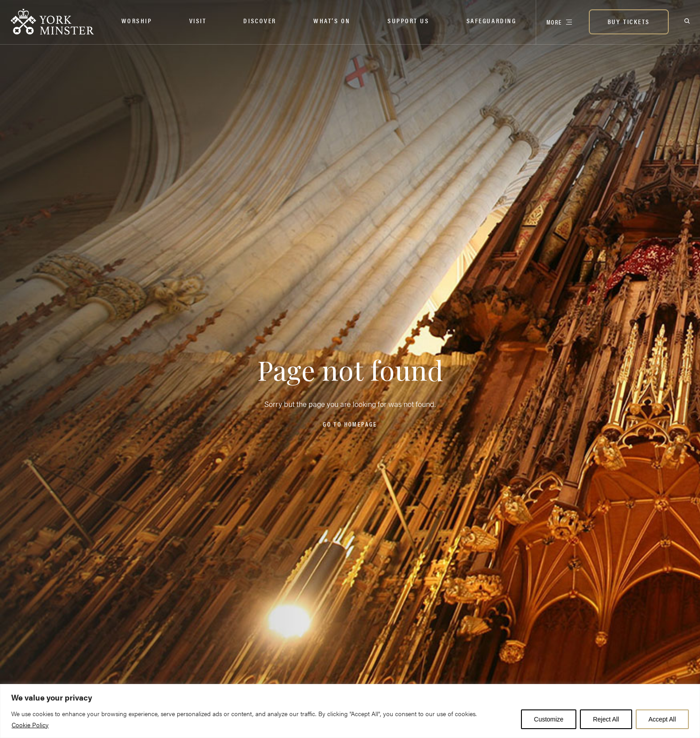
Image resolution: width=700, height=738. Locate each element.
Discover (260, 20)
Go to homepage (350, 424)
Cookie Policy (30, 725)
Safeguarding (492, 20)
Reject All (606, 719)
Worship (137, 20)
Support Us (408, 20)
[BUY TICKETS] (629, 23)
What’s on (332, 20)
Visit (198, 20)
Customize (549, 719)
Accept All (662, 719)
